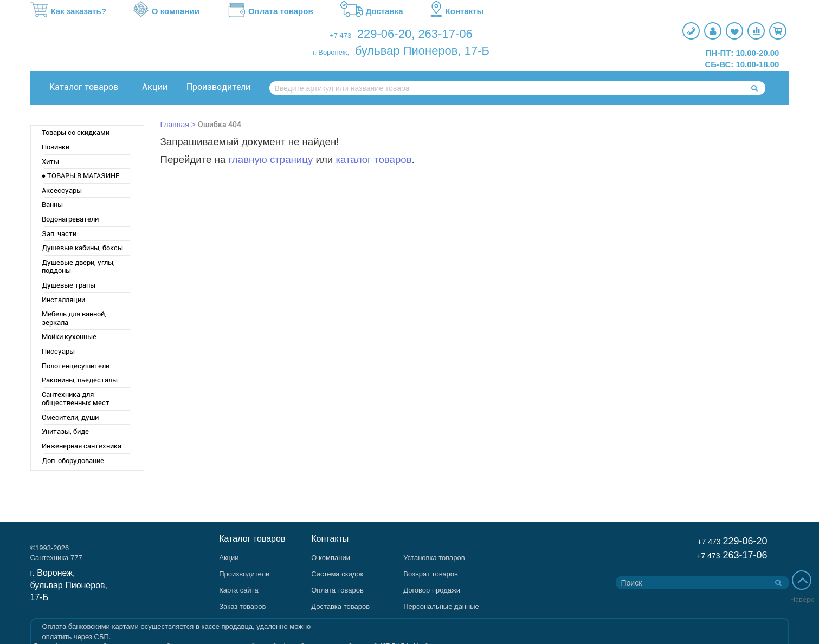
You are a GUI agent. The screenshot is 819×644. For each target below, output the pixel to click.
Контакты (457, 11)
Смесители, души (70, 417)
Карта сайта (238, 590)
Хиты (50, 162)
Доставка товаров (340, 606)
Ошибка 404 (220, 125)
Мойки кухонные (69, 337)
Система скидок (337, 574)
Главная (175, 125)
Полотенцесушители (76, 366)
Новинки (56, 147)
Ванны (52, 204)
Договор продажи (432, 590)
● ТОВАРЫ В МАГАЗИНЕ (81, 176)
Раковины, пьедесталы (80, 380)
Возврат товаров (431, 574)
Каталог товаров (84, 87)
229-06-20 (384, 34)
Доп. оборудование (73, 461)
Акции (155, 87)
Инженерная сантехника (82, 446)
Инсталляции (63, 300)
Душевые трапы (69, 285)
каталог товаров (373, 160)
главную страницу (271, 160)
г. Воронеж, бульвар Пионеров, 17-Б (69, 585)
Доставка (372, 11)
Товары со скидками (76, 132)
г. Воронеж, (331, 52)
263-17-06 (445, 34)
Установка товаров (434, 558)
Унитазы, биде (65, 431)
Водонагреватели (70, 219)
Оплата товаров (270, 11)
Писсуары (58, 351)
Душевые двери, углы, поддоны (78, 267)
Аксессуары (62, 190)
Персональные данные (441, 606)
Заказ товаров (242, 606)
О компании (166, 11)
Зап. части (59, 234)
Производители (218, 87)
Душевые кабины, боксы (82, 248)
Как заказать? (68, 11)
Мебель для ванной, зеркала (74, 318)
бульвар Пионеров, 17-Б (422, 51)
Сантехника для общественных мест (76, 399)
